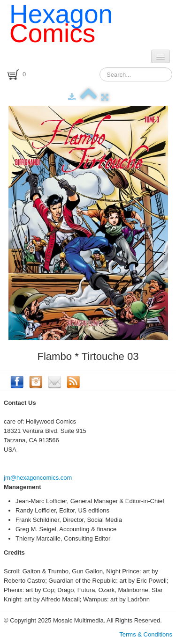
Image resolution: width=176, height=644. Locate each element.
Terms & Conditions (146, 634)
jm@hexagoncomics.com (38, 478)
